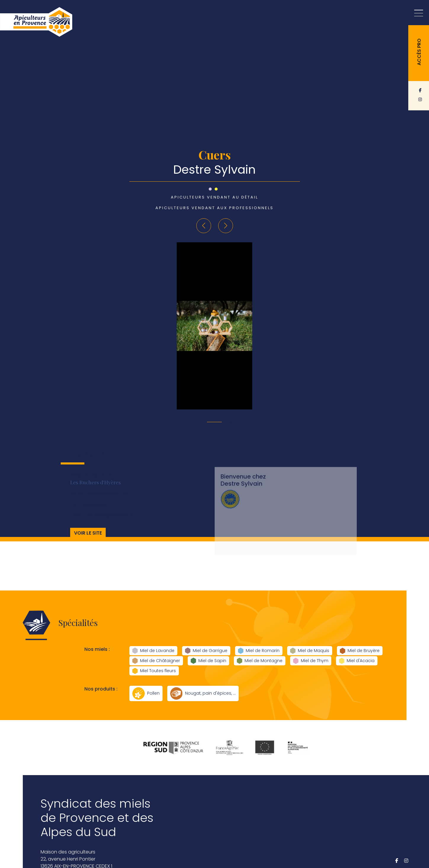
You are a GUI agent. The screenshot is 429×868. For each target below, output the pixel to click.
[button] (204, 226)
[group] (215, 326)
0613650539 (89, 512)
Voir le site (88, 539)
